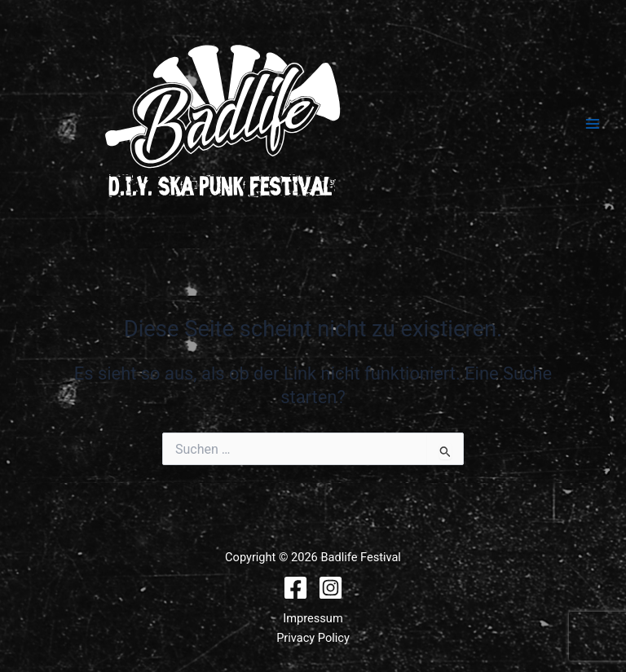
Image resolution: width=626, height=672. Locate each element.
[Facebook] (295, 588)
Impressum (313, 618)
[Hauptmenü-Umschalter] (593, 124)
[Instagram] (331, 588)
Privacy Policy (313, 638)
